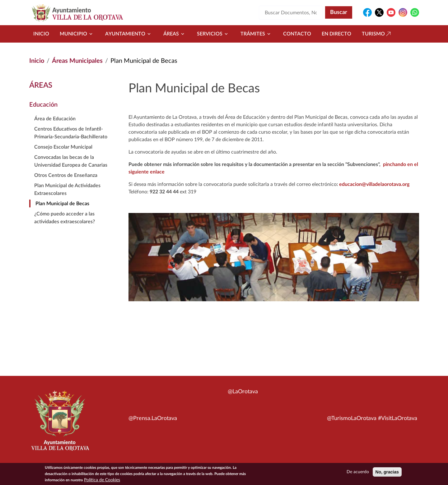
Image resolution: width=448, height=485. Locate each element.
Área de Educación (55, 119)
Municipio (77, 34)
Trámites (257, 34)
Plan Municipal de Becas (62, 204)
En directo (336, 34)
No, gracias (387, 473)
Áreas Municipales (77, 61)
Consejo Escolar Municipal (63, 147)
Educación (43, 105)
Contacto (297, 34)
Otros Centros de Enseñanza (66, 175)
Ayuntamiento (129, 34)
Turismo (377, 34)
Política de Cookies (102, 482)
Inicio (41, 34)
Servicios (213, 34)
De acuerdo (358, 473)
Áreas (175, 34)
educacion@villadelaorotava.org (374, 184)
